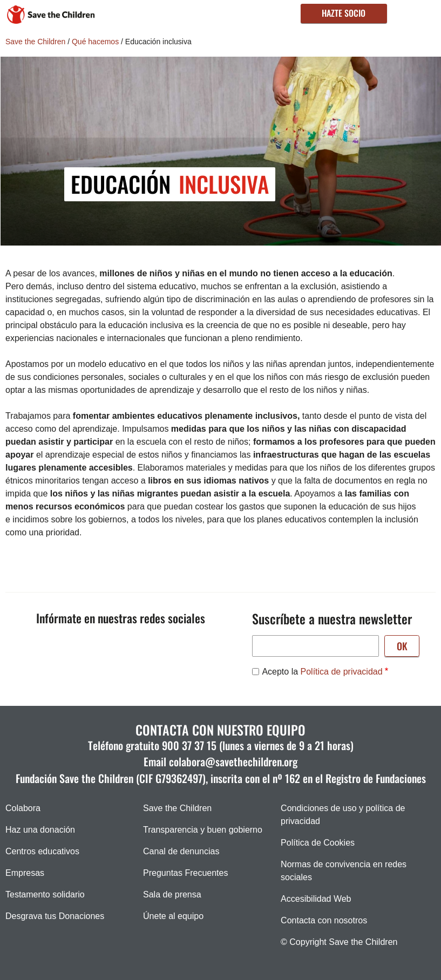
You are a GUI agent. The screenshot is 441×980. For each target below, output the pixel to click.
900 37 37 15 (189, 745)
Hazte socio (344, 13)
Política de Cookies (318, 843)
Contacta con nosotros (324, 920)
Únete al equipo (173, 916)
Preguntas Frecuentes (185, 873)
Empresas (25, 873)
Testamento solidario (45, 894)
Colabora (23, 808)
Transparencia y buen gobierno (203, 830)
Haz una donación (40, 830)
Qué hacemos (95, 42)
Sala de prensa (172, 894)
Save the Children (35, 42)
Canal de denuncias (181, 851)
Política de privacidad (342, 672)
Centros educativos (42, 851)
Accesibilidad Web (316, 899)
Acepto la (322, 672)
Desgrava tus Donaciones (55, 916)
